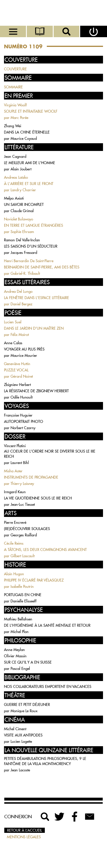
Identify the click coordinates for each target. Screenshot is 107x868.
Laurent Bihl (20, 463)
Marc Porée (19, 118)
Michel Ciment (15, 729)
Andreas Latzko (16, 177)
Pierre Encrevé (15, 522)
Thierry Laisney (22, 483)
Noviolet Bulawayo (19, 219)
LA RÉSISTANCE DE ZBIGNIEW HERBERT (36, 391)
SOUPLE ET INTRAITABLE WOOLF (31, 111)
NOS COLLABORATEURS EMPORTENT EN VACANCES (48, 686)
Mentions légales (24, 837)
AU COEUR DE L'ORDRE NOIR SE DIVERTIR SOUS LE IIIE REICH (50, 454)
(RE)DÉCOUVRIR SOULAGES (27, 529)
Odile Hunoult (22, 397)
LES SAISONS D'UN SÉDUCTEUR (31, 246)
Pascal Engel (20, 668)
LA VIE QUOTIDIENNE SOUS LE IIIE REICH (38, 498)
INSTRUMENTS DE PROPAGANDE (31, 477)
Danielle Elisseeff (24, 601)
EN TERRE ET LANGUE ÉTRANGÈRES (34, 225)
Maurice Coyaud (24, 138)
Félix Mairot (20, 335)
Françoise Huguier (18, 415)
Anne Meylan (14, 650)
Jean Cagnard (15, 156)
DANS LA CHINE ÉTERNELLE (27, 132)
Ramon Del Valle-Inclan (22, 240)
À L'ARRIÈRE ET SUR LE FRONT (29, 184)
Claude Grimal (22, 211)
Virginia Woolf (15, 105)
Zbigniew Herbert (17, 385)
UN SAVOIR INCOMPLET (24, 204)
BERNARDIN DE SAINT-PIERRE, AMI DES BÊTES (42, 267)
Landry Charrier (23, 190)
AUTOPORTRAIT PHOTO (24, 421)
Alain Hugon (14, 574)
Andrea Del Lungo (18, 291)
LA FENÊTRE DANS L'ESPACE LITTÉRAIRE (37, 298)
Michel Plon (20, 632)
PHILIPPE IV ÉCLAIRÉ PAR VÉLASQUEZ (34, 580)
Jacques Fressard (24, 252)
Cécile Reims (14, 543)
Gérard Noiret (22, 376)
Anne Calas (13, 343)
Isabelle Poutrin (22, 586)
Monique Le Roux (24, 711)
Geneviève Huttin (17, 364)
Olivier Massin (15, 656)
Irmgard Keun (15, 492)
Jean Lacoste (20, 770)
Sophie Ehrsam (22, 232)
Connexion (18, 817)
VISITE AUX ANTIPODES (23, 735)
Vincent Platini (15, 446)
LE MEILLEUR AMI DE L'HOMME (30, 163)
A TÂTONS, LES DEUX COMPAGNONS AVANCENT (45, 550)
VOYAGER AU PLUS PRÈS (24, 349)
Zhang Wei (13, 126)
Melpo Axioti (14, 198)
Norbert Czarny (23, 428)
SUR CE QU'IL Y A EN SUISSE (28, 662)
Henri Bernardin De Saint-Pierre (29, 261)
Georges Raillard (24, 535)
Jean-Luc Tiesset (23, 504)
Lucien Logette (21, 741)
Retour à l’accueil (25, 830)
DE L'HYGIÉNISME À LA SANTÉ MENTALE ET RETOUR (47, 625)
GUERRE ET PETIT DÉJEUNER (27, 704)
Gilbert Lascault (23, 556)
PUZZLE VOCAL (16, 370)
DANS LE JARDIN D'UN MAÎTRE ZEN (34, 328)
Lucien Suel (13, 322)
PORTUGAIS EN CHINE (23, 595)
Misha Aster (13, 471)
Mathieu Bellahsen (18, 619)
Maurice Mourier (24, 355)
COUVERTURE (15, 69)
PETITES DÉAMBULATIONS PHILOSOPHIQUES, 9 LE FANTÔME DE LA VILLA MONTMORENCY (45, 761)
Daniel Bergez (21, 304)
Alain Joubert (21, 169)
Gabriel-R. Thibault (25, 273)
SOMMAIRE (13, 87)
